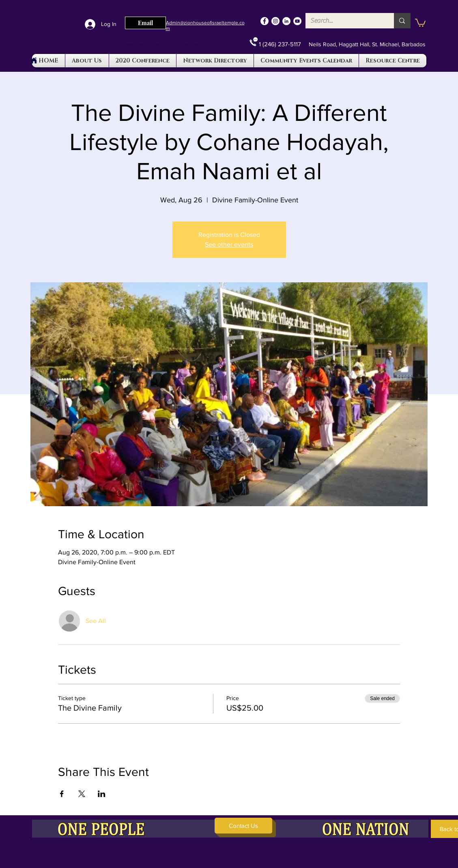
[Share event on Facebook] (62, 794)
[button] (420, 22)
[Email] (145, 23)
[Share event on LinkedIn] (102, 794)
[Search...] (344, 21)
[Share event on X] (82, 794)
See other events (229, 244)
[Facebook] (264, 21)
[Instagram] (275, 21)
